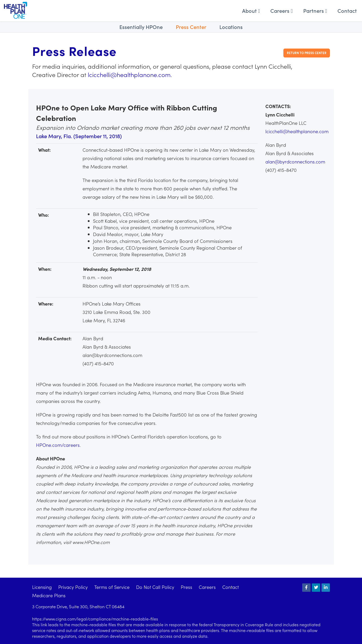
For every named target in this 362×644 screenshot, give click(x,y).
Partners (315, 10)
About (251, 10)
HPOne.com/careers (58, 445)
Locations (231, 27)
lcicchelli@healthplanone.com (129, 74)
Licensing (42, 587)
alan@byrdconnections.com (295, 162)
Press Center (191, 27)
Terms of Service (112, 587)
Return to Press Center (307, 53)
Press (186, 587)
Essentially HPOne (141, 27)
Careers (281, 10)
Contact (347, 10)
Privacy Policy (73, 587)
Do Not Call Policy (155, 587)
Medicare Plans (49, 595)
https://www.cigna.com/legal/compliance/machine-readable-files (95, 619)
